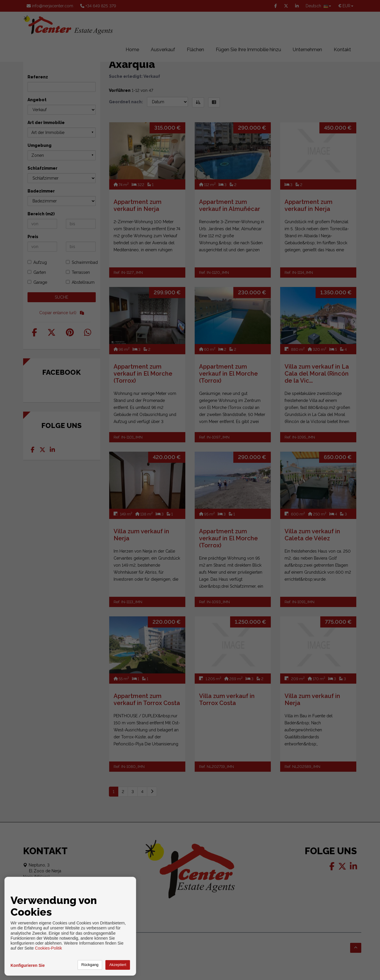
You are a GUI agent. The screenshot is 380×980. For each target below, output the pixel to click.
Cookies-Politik (48, 948)
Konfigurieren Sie (28, 965)
